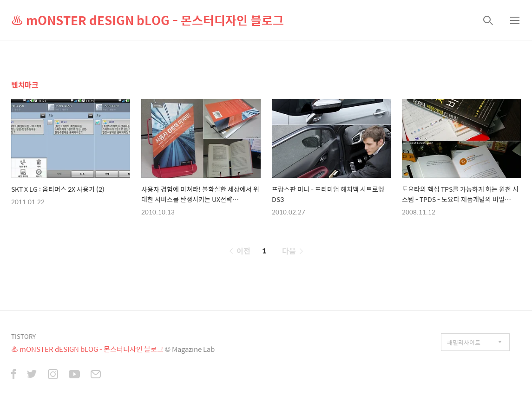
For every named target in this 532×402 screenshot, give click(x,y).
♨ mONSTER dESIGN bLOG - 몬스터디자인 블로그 (148, 20)
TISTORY (23, 336)
